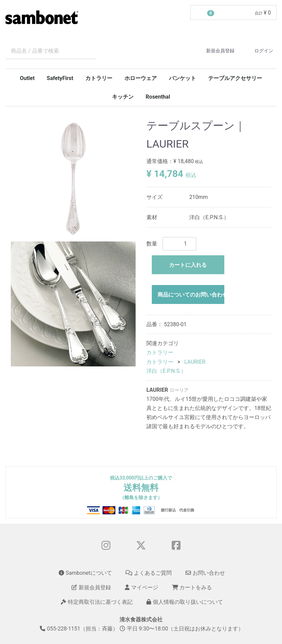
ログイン (258, 51)
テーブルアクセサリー (235, 78)
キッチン (123, 97)
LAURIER (195, 362)
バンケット (182, 78)
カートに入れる (188, 265)
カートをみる (192, 587)
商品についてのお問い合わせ (191, 295)
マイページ (142, 587)
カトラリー (99, 78)
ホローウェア (141, 78)
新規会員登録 (214, 51)
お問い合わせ (205, 573)
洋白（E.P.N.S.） (166, 371)
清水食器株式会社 (141, 620)
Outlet (27, 78)
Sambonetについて (85, 573)
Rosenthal (158, 97)
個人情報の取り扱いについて (185, 602)
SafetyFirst (60, 78)
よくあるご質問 (149, 573)
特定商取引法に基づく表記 (97, 602)
